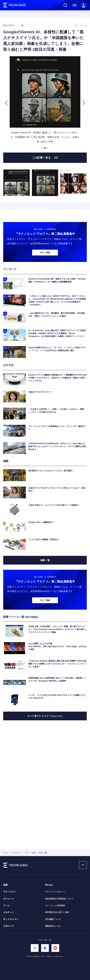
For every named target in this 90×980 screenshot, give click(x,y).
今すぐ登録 (45, 325)
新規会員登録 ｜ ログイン (84, 5)
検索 (65, 5)
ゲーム (7, 906)
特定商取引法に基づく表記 (57, 912)
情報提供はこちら (53, 926)
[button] (6, 119)
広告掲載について (53, 919)
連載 (5, 885)
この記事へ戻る (45, 174)
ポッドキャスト (11, 919)
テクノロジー (10, 892)
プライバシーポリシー (55, 892)
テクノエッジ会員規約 (55, 906)
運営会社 (49, 885)
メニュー (75, 5)
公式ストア (9, 926)
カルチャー (9, 912)
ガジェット (9, 899)
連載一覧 (45, 633)
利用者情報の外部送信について (59, 899)
